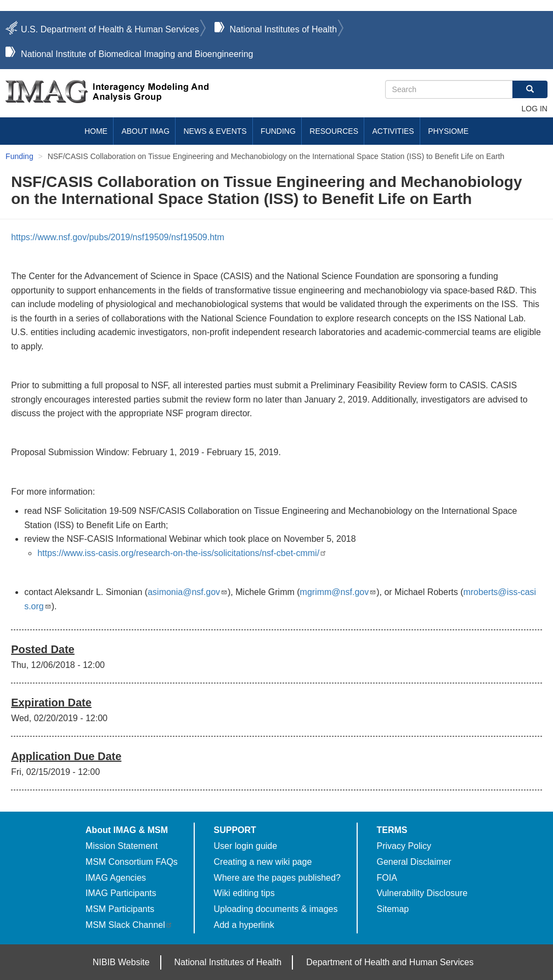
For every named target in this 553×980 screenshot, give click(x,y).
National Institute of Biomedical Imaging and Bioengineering (137, 54)
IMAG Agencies (116, 878)
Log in (534, 109)
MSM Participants (120, 909)
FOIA (387, 878)
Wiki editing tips (244, 893)
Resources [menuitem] (334, 131)
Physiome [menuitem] (448, 131)
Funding (19, 156)
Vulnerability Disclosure (422, 893)
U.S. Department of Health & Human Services (110, 29)
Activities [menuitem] (393, 131)
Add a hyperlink (244, 925)
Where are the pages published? (277, 878)
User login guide (246, 846)
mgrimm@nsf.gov (338, 592)
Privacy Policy (404, 846)
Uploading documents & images (276, 909)
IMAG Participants (121, 893)
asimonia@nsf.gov (188, 592)
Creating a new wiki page (263, 862)
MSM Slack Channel (129, 925)
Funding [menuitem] (278, 131)
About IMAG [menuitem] (145, 131)
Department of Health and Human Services (390, 962)
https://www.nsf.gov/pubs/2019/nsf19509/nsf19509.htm (118, 237)
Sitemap (393, 909)
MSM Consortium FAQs (132, 862)
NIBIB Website (121, 962)
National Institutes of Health (284, 29)
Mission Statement (122, 846)
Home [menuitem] (96, 131)
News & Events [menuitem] (215, 131)
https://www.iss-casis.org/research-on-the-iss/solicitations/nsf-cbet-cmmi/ (182, 553)
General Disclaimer (414, 862)
